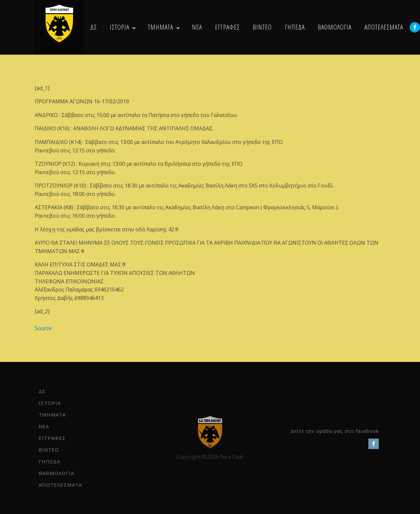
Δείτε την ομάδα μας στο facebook (335, 431)
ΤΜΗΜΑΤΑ (160, 27)
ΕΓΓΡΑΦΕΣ (227, 27)
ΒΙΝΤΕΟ (262, 27)
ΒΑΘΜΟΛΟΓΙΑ (335, 27)
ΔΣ (94, 27)
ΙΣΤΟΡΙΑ (120, 27)
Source (43, 328)
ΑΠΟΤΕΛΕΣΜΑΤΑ (384, 27)
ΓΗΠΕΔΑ (295, 27)
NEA (197, 27)
